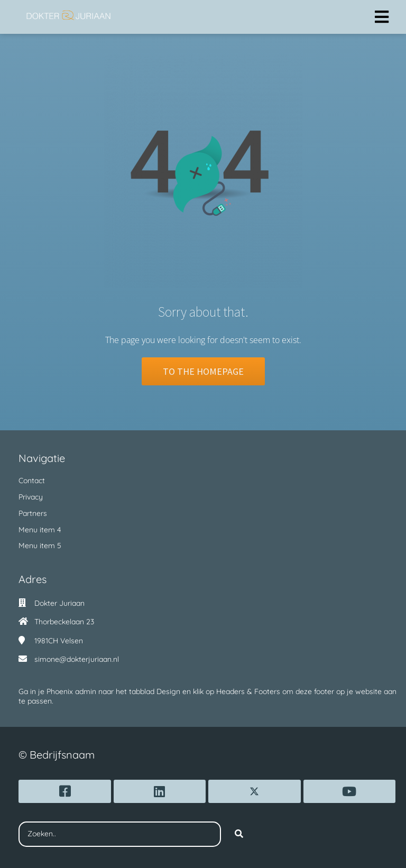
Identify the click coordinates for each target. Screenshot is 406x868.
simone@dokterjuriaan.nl (77, 659)
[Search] (239, 834)
